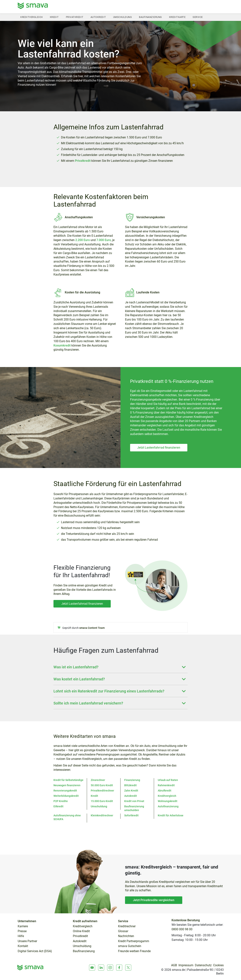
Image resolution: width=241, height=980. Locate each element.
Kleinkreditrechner (102, 815)
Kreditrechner (127, 926)
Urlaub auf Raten (168, 780)
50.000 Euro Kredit (102, 785)
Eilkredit (58, 806)
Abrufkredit (165, 791)
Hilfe (21, 936)
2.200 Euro (83, 240)
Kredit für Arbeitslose (171, 815)
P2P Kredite (61, 801)
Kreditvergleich (32, 17)
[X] (128, 968)
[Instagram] (110, 968)
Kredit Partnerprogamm (134, 941)
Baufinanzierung (150, 17)
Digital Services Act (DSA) (35, 951)
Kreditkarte (177, 17)
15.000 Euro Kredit (102, 801)
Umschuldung (123, 17)
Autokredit (98, 17)
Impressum (186, 965)
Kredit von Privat (134, 801)
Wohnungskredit (168, 801)
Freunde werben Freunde (134, 951)
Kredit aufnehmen (85, 921)
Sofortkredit (131, 815)
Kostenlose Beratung (186, 920)
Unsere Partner (27, 941)
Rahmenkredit (166, 785)
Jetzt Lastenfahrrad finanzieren (159, 448)
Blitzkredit (130, 785)
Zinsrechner (98, 780)
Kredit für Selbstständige (68, 780)
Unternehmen (27, 921)
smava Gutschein (130, 946)
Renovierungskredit (65, 791)
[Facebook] (119, 968)
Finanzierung (132, 780)
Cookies (218, 965)
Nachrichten (126, 936)
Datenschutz (203, 965)
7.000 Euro (103, 240)
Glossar (123, 931)
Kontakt (23, 946)
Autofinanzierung (168, 806)
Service (198, 17)
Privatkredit (75, 17)
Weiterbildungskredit (66, 796)
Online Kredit (81, 931)
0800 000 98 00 (182, 929)
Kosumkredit (62, 345)
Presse (22, 931)
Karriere (23, 926)
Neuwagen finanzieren (67, 785)
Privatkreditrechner (102, 791)
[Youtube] (92, 968)
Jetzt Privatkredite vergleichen (154, 900)
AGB (174, 965)
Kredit (54, 17)
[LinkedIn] (101, 968)
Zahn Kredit (131, 791)
